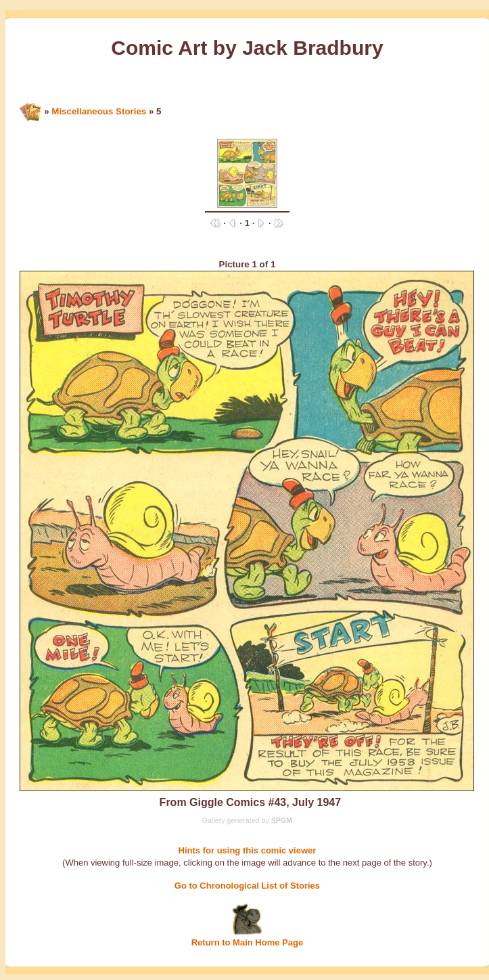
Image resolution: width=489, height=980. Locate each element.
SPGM (282, 820)
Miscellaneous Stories (99, 111)
